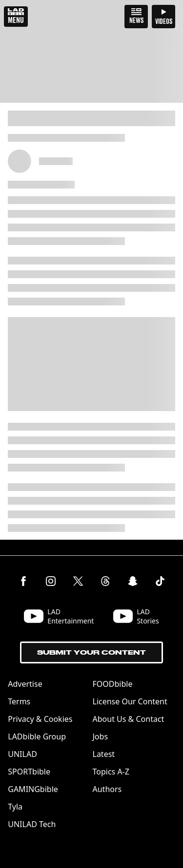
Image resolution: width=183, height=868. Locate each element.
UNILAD (22, 754)
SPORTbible (29, 772)
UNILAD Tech (32, 824)
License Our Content (130, 701)
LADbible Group (37, 736)
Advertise (25, 684)
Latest (104, 754)
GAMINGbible (33, 789)
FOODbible (113, 684)
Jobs (101, 736)
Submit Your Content (91, 652)
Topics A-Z (111, 772)
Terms (19, 701)
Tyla (15, 807)
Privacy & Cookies (40, 719)
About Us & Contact (129, 719)
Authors (107, 789)
